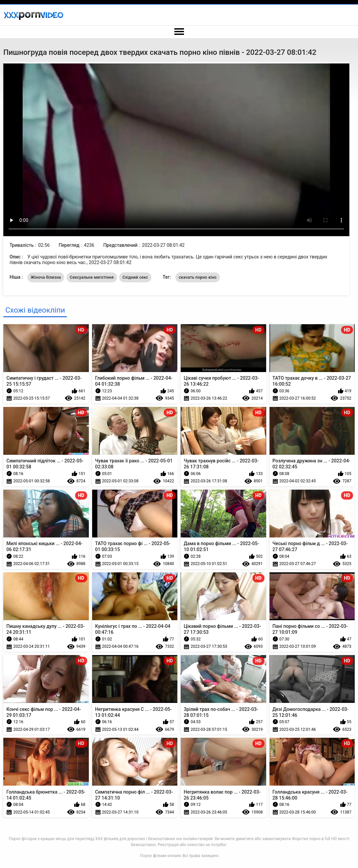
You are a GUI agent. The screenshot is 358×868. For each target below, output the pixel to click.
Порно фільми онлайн (161, 856)
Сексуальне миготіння (92, 277)
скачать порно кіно (198, 277)
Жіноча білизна (46, 277)
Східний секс (135, 277)
